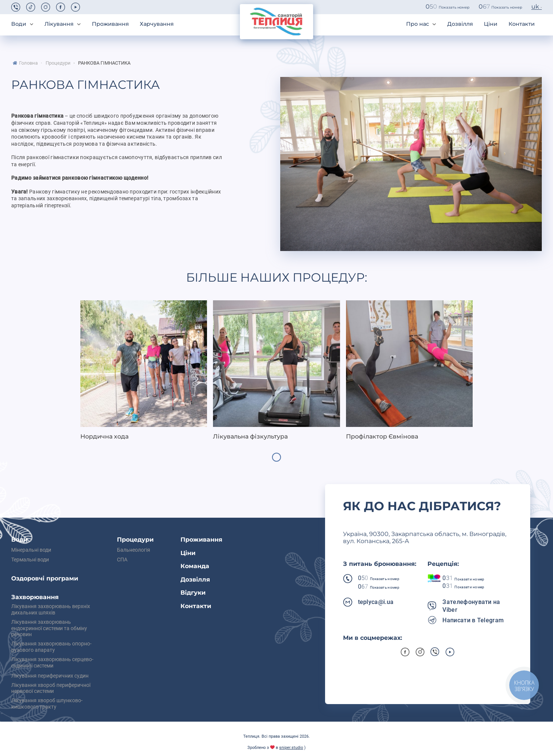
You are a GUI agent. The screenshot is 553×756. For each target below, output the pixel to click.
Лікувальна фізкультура (250, 436)
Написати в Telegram (473, 620)
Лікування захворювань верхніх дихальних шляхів (51, 610)
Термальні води (30, 560)
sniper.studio (291, 748)
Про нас (418, 24)
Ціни (491, 24)
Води (19, 24)
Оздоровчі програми (45, 578)
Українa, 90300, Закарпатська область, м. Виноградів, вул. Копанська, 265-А (425, 538)
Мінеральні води (31, 550)
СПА (122, 560)
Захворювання (35, 597)
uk (535, 7)
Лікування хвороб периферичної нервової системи (51, 689)
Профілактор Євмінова (382, 436)
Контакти (522, 24)
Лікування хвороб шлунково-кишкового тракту (47, 704)
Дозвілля (460, 24)
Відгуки (193, 593)
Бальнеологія (134, 550)
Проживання (110, 24)
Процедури (58, 63)
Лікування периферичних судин (50, 676)
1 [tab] (276, 457)
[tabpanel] (144, 371)
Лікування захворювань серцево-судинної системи (52, 663)
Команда (195, 566)
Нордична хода (104, 436)
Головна (28, 63)
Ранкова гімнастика (104, 63)
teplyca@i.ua (376, 602)
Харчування (157, 24)
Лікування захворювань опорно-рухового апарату (51, 647)
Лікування (59, 24)
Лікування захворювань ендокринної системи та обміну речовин (49, 629)
